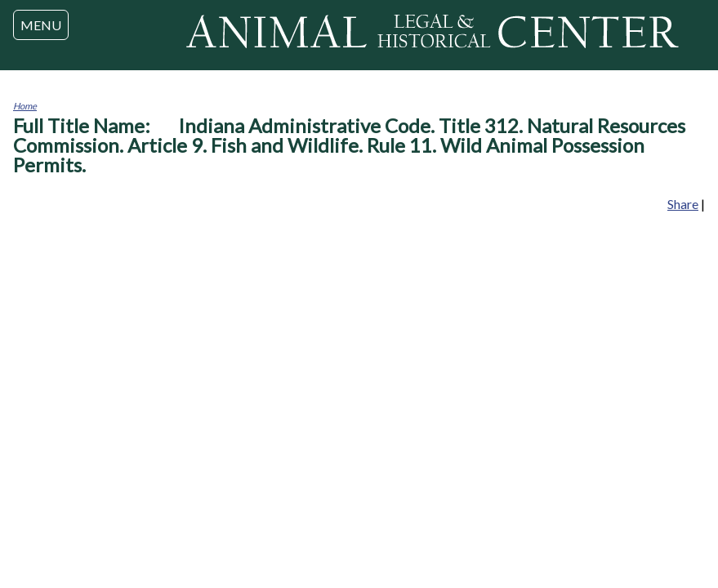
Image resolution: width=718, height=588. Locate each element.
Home (25, 106)
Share (683, 204)
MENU (41, 25)
